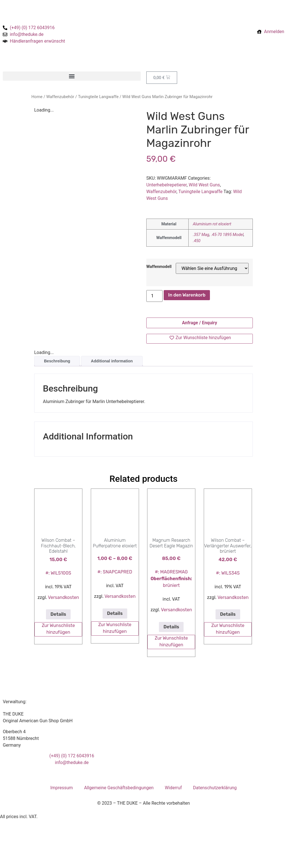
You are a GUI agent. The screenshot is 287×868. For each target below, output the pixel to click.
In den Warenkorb (187, 295)
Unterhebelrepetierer (166, 185)
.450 (197, 241)
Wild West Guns (204, 185)
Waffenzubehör (60, 97)
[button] (72, 76)
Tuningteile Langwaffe (98, 97)
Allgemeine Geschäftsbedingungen (119, 788)
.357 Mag (201, 235)
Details (58, 614)
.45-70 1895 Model (227, 235)
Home (37, 97)
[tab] (57, 361)
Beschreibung (57, 361)
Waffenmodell (159, 267)
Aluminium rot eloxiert (212, 224)
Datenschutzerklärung (215, 788)
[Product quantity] (154, 296)
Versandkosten (63, 597)
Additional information (112, 361)
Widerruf (173, 788)
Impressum (62, 788)
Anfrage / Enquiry (199, 323)
